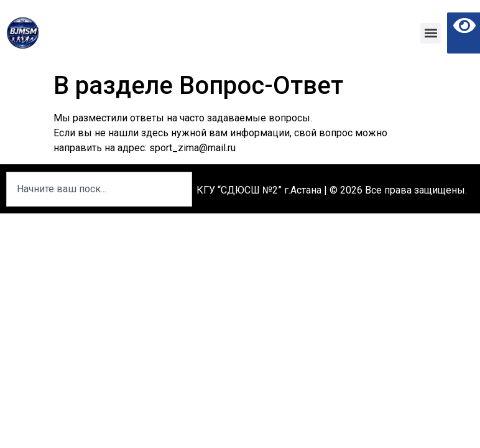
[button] (431, 33)
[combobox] (99, 189)
